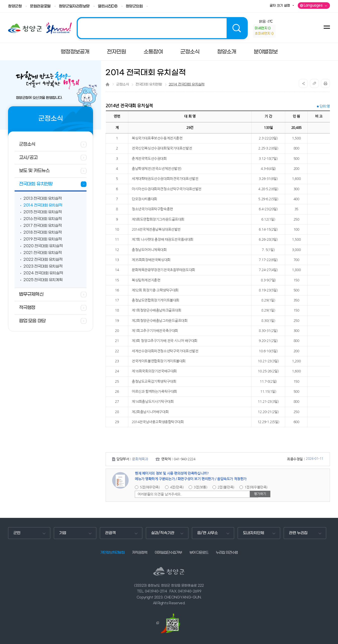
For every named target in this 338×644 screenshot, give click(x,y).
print (325, 83)
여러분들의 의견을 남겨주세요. (159, 494)
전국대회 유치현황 (149, 85)
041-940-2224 (184, 459)
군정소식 (122, 85)
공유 (303, 83)
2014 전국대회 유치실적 (187, 85)
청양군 (25, 28)
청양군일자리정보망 (74, 6)
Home (108, 84)
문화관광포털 (40, 6)
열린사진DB (108, 6)
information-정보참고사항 (280, 31)
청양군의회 (134, 6)
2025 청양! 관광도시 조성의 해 (162, 28)
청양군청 (15, 6)
